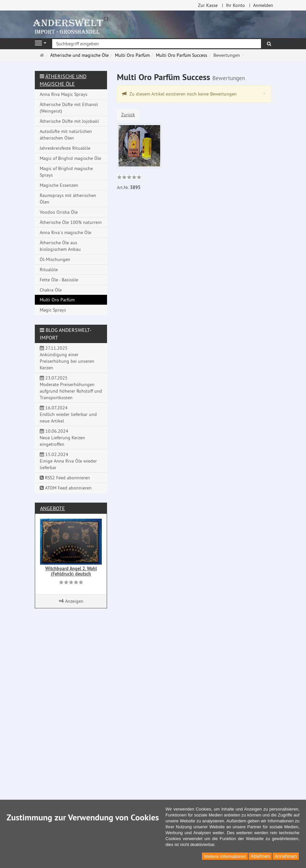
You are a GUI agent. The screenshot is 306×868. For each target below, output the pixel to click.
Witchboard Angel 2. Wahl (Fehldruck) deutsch (71, 571)
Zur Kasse (208, 5)
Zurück (128, 115)
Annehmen (286, 856)
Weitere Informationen (225, 856)
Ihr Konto (235, 5)
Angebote (53, 508)
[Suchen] (269, 44)
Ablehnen (260, 856)
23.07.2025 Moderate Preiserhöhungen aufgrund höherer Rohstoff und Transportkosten (71, 388)
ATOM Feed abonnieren (66, 488)
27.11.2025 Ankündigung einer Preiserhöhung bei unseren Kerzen (67, 358)
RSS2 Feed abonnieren (65, 478)
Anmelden (263, 5)
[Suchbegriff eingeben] (157, 44)
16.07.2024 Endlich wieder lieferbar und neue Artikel (68, 414)
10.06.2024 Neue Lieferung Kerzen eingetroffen (62, 438)
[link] (129, 178)
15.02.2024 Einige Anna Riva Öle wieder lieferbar (68, 461)
